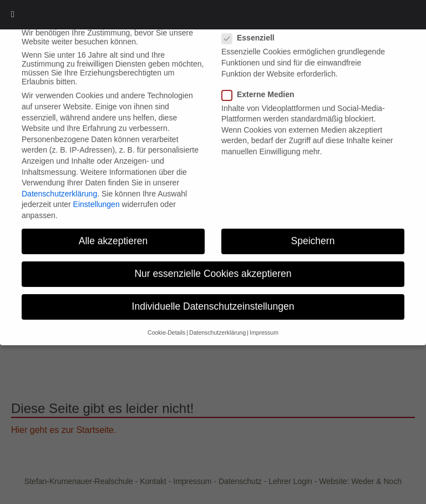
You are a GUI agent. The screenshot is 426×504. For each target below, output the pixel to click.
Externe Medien (261, 84)
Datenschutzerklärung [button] (217, 322)
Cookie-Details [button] (166, 322)
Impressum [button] (264, 322)
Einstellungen (97, 194)
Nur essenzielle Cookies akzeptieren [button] (213, 264)
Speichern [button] (313, 231)
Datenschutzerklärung (59, 184)
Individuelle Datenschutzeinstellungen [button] (213, 296)
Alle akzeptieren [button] (113, 231)
